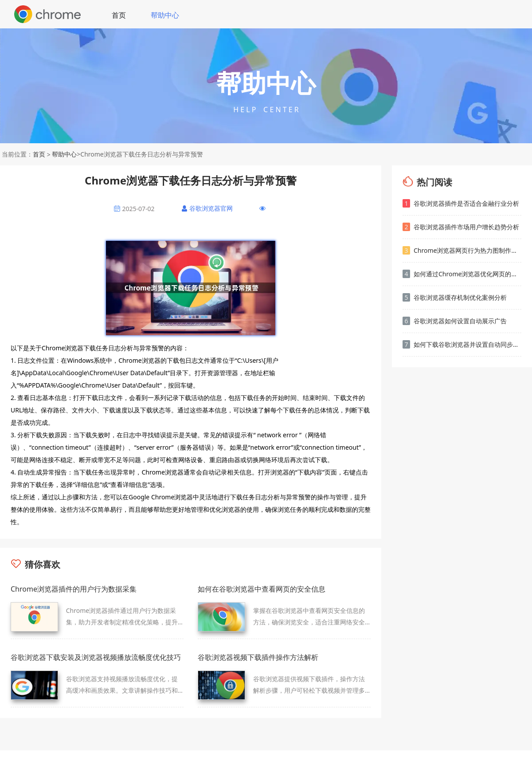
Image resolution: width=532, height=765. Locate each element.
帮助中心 (165, 15)
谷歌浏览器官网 (211, 208)
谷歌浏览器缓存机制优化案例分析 (455, 297)
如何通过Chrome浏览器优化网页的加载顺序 (462, 274)
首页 (119, 15)
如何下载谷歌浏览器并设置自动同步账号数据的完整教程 (462, 344)
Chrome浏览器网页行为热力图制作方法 (462, 250)
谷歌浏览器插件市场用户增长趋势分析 (461, 227)
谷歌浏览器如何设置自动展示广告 (455, 321)
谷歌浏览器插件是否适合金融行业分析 (461, 203)
